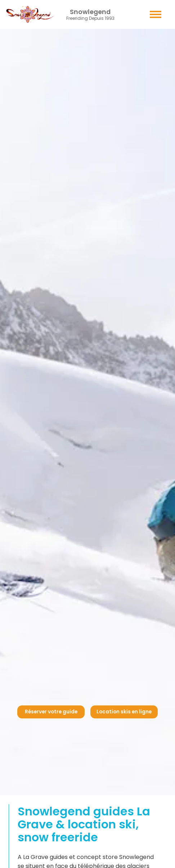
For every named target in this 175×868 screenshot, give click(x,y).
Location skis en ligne (124, 712)
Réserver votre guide (51, 712)
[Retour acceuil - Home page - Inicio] (30, 14)
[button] (156, 14)
